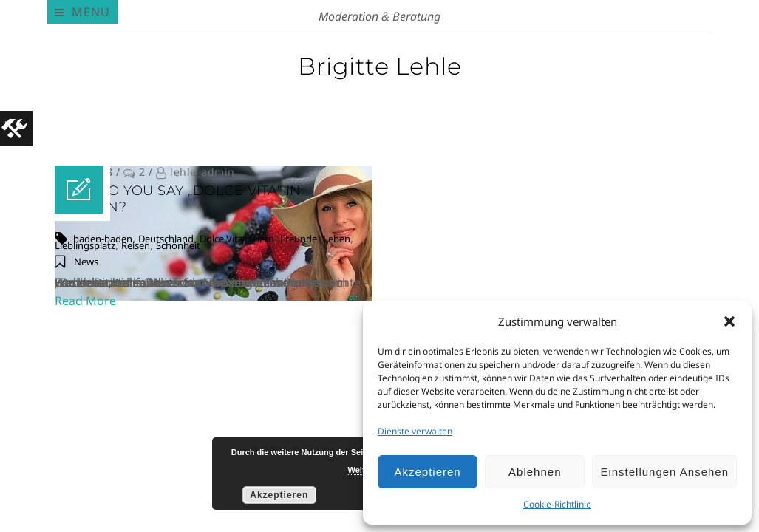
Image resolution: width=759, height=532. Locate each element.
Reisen (136, 245)
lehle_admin (202, 172)
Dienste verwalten (415, 431)
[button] (729, 321)
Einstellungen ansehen (664, 472)
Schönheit (178, 245)
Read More (85, 301)
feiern (262, 239)
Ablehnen (535, 472)
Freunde (299, 239)
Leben (337, 239)
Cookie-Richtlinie (557, 504)
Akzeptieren (427, 472)
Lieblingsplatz (85, 245)
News (86, 262)
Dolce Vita (221, 239)
